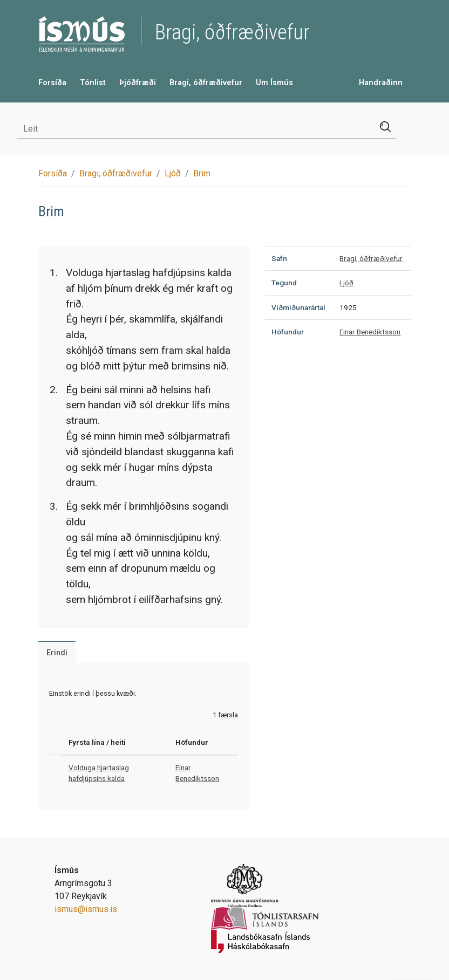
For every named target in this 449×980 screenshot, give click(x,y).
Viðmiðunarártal (298, 307)
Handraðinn (381, 83)
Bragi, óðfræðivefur (206, 83)
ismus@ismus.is (86, 909)
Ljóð (173, 173)
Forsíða (52, 83)
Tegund (284, 283)
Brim (202, 173)
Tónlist (93, 83)
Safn (279, 258)
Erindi (57, 653)
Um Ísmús (274, 83)
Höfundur (288, 332)
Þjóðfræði (138, 83)
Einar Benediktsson (370, 332)
